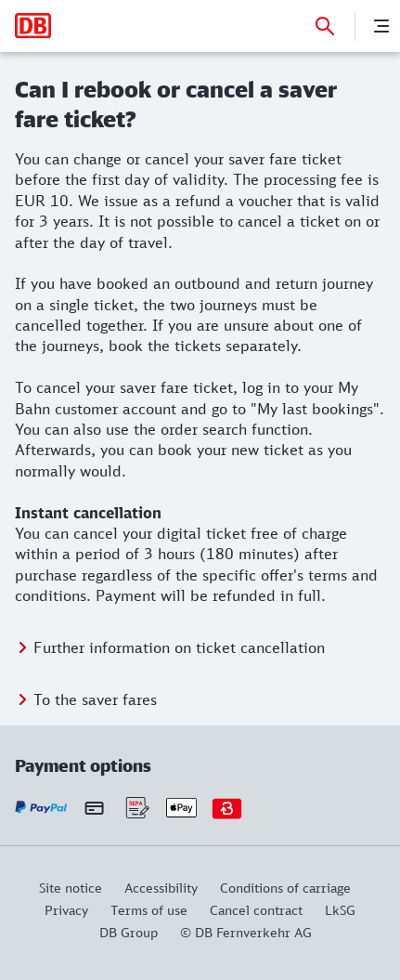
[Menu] (381, 26)
